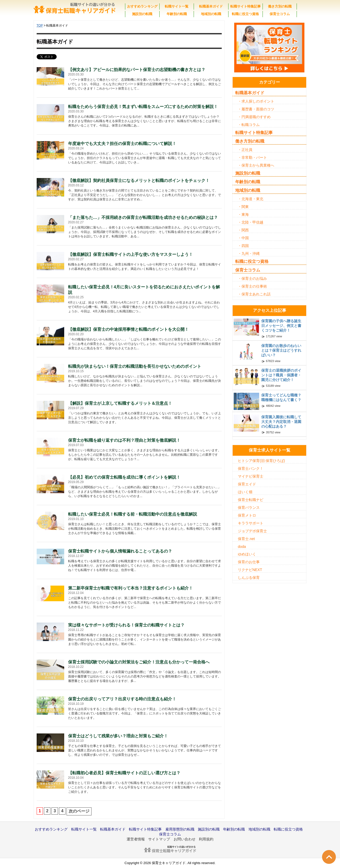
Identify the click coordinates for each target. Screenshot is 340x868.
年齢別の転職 (177, 14)
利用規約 (206, 839)
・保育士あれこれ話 (254, 294)
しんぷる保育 (249, 578)
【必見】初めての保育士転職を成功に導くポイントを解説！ (124, 477)
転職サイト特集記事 (246, 6)
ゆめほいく (247, 554)
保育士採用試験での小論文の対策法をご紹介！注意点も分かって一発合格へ (139, 662)
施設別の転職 (142, 14)
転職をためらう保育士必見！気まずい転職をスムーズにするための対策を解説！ (143, 107)
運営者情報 (136, 839)
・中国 (243, 238)
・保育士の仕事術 (252, 286)
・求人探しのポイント (256, 101)
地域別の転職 (211, 14)
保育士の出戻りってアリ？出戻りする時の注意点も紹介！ (122, 699)
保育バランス (249, 508)
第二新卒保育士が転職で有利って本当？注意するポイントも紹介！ (130, 588)
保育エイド (247, 484)
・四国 (243, 246)
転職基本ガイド (211, 6)
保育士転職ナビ (251, 500)
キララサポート (251, 523)
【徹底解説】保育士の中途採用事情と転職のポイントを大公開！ (128, 329)
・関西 (243, 230)
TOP (40, 26)
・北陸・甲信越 (251, 222)
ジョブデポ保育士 (252, 531)
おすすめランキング (142, 6)
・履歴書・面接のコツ (256, 109)
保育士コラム (280, 14)
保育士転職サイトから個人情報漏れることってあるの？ (120, 551)
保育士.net (246, 539)
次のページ (79, 811)
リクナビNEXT (250, 570)
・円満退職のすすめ (254, 117)
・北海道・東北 (251, 199)
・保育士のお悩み (252, 278)
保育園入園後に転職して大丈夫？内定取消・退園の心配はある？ (281, 422)
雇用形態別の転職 (180, 829)
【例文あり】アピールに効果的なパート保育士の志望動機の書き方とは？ (137, 70)
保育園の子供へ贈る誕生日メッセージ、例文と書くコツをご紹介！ (281, 326)
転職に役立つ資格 (245, 14)
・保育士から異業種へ (256, 165)
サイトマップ (159, 839)
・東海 (243, 214)
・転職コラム (249, 125)
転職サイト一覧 (177, 6)
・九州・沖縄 (249, 254)
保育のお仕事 (249, 562)
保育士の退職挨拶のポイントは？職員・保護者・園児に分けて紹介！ (281, 375)
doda (242, 547)
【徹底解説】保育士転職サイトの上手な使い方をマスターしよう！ (130, 254)
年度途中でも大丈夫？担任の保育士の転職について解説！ (122, 144)
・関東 (243, 207)
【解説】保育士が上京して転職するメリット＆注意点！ (120, 403)
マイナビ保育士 (251, 476)
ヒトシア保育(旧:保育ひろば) (261, 461)
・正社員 (245, 150)
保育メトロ (247, 515)
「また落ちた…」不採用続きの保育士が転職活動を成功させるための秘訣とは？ (143, 217)
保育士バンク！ (251, 468)
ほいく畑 (245, 492)
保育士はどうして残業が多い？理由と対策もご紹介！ (118, 736)
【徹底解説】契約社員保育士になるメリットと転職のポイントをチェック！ (139, 180)
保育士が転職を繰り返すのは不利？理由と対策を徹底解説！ (124, 440)
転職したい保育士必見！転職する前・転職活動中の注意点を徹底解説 (133, 514)
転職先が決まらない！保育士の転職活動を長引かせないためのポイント (135, 366)
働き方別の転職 (280, 6)
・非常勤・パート (252, 157)
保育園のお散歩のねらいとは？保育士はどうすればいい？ (281, 350)
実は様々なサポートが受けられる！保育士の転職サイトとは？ (126, 625)
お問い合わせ (185, 839)
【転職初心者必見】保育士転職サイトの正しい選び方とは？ (124, 773)
